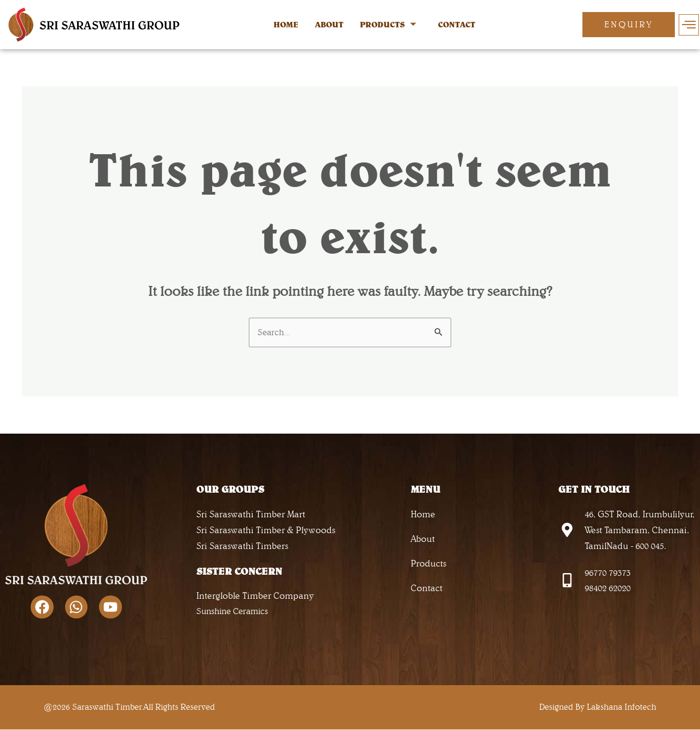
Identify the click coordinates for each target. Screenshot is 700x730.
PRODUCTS (388, 25)
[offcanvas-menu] (689, 25)
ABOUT (329, 24)
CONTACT (457, 24)
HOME (286, 24)
